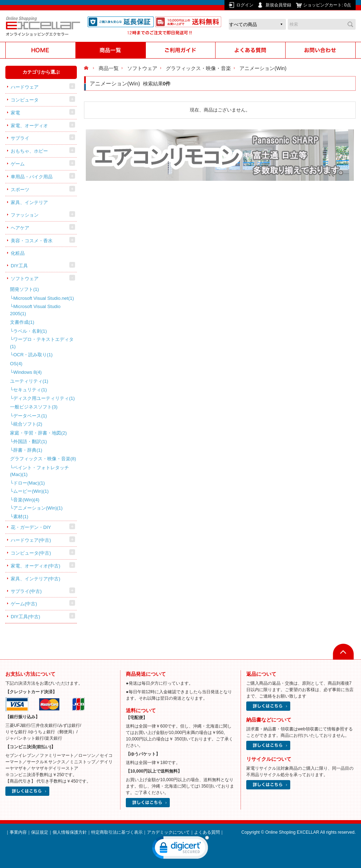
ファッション (25, 215)
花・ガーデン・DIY (31, 527)
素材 (21, 517)
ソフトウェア (25, 279)
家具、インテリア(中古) (36, 579)
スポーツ (20, 190)
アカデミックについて (168, 832)
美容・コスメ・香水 (32, 241)
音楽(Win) (26, 500)
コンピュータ (25, 100)
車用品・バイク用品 (32, 177)
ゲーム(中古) (24, 604)
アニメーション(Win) (38, 508)
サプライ (20, 138)
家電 (15, 113)
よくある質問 (207, 832)
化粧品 (18, 253)
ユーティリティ (29, 381)
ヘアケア (20, 228)
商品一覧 (109, 68)
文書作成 (22, 322)
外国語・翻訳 (30, 442)
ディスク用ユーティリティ (44, 398)
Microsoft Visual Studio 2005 (35, 310)
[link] (180, 849)
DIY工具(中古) (25, 617)
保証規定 (40, 832)
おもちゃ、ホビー (29, 151)
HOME (87, 68)
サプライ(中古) (26, 591)
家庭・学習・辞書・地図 (38, 433)
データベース (30, 416)
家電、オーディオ (29, 126)
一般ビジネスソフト (34, 407)
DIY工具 (19, 266)
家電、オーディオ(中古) (36, 566)
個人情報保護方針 (70, 832)
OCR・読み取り (33, 355)
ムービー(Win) (31, 491)
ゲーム (18, 164)
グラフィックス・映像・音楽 (43, 459)
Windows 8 (27, 372)
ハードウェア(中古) (31, 540)
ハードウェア (25, 87)
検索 (350, 24)
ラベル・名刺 (30, 331)
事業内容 (18, 832)
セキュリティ (30, 390)
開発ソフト (24, 289)
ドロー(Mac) (29, 483)
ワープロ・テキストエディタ (42, 343)
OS (16, 364)
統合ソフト (28, 424)
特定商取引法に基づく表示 (117, 832)
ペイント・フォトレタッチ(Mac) (39, 471)
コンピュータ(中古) (31, 553)
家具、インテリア (29, 202)
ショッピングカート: (328, 5)
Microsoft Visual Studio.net (44, 298)
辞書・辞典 (28, 450)
